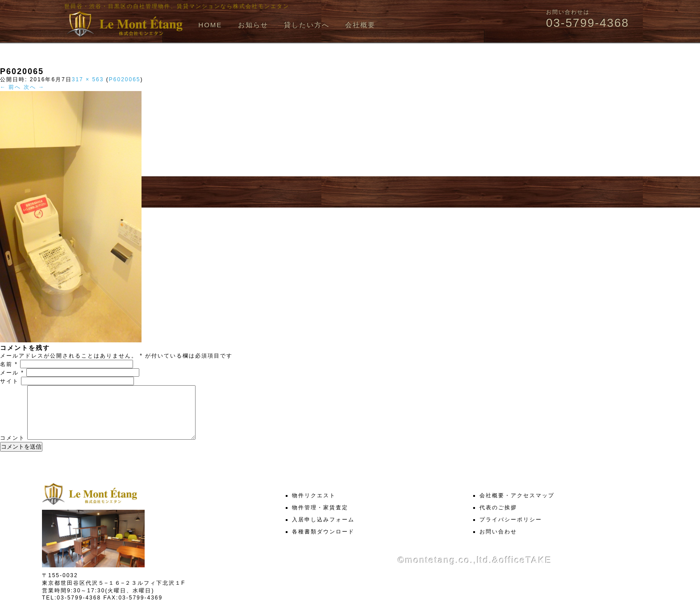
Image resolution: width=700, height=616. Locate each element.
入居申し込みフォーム (323, 530)
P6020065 (125, 79)
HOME (210, 25)
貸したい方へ (307, 25)
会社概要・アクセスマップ (517, 506)
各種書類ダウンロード (323, 542)
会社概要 (360, 25)
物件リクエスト (314, 506)
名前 (9, 364)
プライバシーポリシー (511, 530)
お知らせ (253, 25)
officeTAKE (525, 571)
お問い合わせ (498, 542)
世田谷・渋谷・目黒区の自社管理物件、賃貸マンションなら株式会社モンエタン (177, 6)
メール (12, 373)
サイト (9, 381)
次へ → (34, 87)
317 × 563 (88, 79)
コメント (12, 449)
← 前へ (10, 87)
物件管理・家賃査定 (320, 518)
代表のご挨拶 (498, 518)
